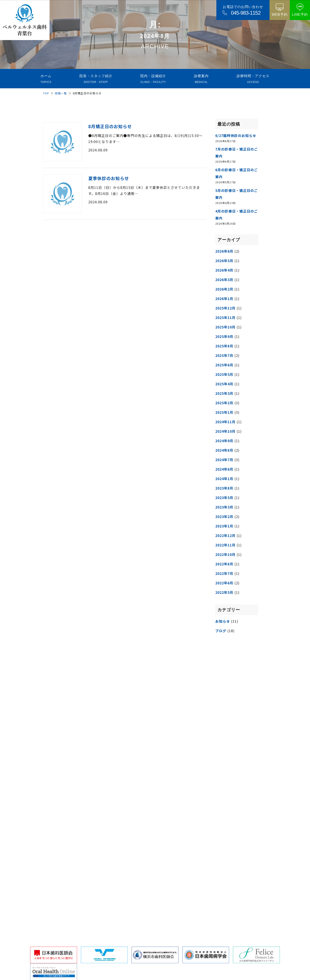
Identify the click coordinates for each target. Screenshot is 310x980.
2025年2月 (224, 403)
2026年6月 (224, 251)
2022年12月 (225, 535)
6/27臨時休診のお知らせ (236, 135)
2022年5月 (224, 592)
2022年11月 (225, 545)
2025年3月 (224, 393)
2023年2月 (224, 516)
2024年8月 (224, 450)
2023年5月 (224, 498)
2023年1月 (224, 526)
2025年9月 (224, 336)
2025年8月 (224, 346)
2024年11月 (225, 422)
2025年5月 (224, 374)
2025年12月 (225, 308)
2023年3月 (224, 507)
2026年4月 (224, 270)
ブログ (221, 631)
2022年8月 (224, 564)
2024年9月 (224, 441)
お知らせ (223, 621)
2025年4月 (224, 384)
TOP (46, 93)
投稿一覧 (61, 93)
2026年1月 (224, 299)
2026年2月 (224, 289)
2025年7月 (224, 355)
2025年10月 (225, 327)
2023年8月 (224, 488)
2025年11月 (225, 317)
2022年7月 (224, 573)
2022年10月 (225, 554)
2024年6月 (224, 469)
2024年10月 (225, 431)
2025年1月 (224, 412)
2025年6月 (224, 365)
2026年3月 (224, 280)
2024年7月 (224, 460)
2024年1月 (224, 479)
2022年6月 (224, 583)
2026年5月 (224, 261)
